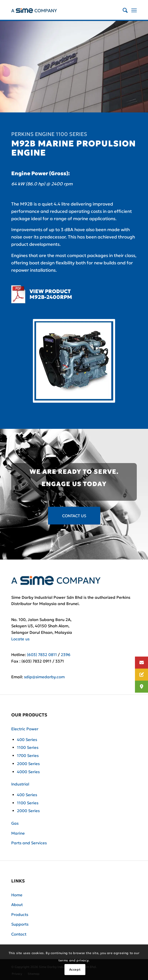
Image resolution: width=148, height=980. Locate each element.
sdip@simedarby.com (44, 677)
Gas (15, 823)
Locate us (20, 639)
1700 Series (28, 756)
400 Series (27, 740)
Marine (18, 833)
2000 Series (28, 764)
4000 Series (28, 772)
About (17, 905)
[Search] (123, 10)
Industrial (20, 784)
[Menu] (134, 10)
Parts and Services (29, 843)
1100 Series (28, 747)
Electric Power (25, 729)
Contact (19, 934)
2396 (66, 655)
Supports (20, 924)
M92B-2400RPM (51, 297)
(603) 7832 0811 (42, 655)
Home (17, 895)
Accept (75, 969)
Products (20, 915)
